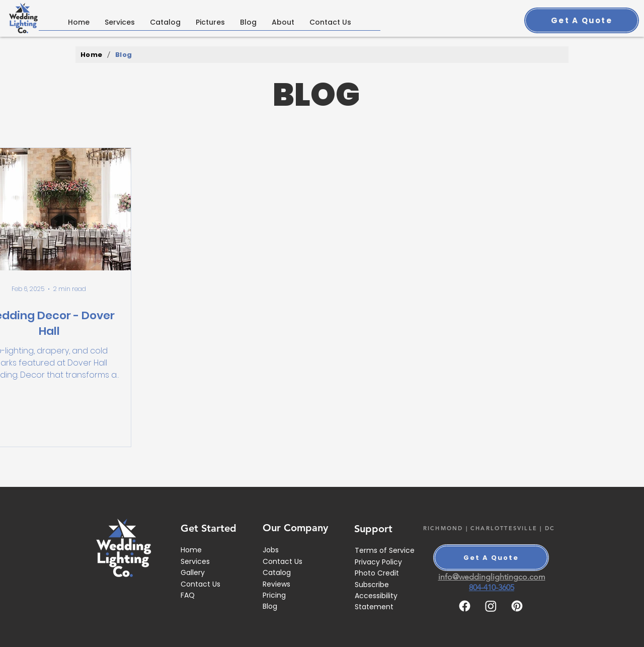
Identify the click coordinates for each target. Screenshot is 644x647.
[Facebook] (465, 606)
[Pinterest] (517, 606)
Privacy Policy (378, 562)
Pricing (274, 595)
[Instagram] (491, 606)
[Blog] (124, 55)
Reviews (276, 584)
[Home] (91, 55)
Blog (270, 606)
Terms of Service (385, 550)
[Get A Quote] (582, 20)
